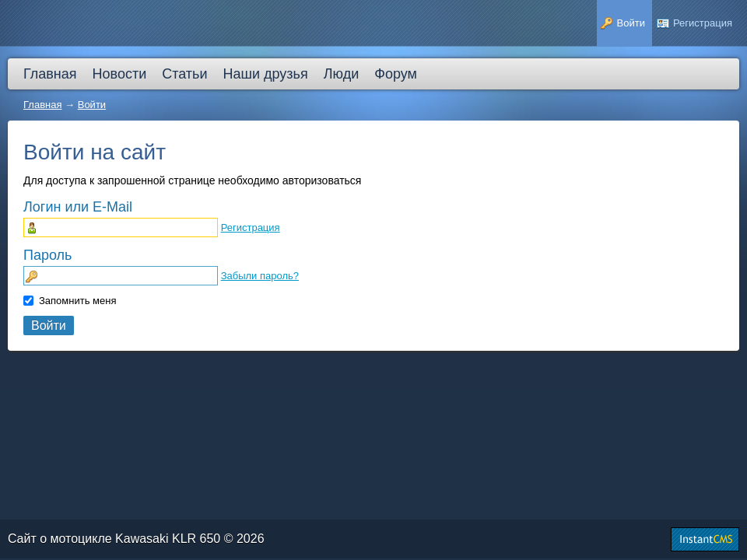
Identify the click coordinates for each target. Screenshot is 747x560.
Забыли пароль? (260, 276)
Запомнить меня (77, 301)
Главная (42, 105)
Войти (92, 105)
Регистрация (251, 227)
